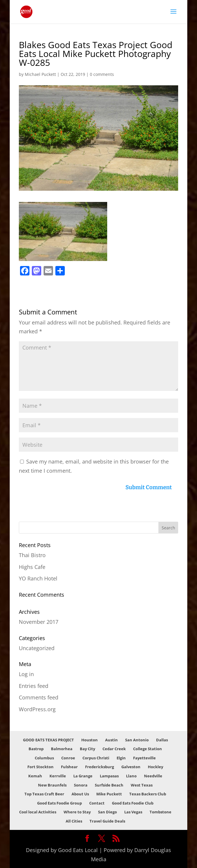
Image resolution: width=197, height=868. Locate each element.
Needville (153, 776)
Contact (97, 803)
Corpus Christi (96, 758)
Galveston (131, 767)
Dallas (162, 740)
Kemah (35, 776)
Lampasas (109, 776)
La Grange (83, 776)
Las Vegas (133, 812)
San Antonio (137, 740)
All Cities (74, 821)
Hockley (155, 767)
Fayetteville (144, 758)
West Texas (142, 785)
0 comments (102, 74)
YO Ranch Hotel (38, 578)
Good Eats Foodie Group (59, 803)
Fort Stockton (40, 767)
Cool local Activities (38, 812)
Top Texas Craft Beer (44, 794)
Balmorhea (62, 749)
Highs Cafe (32, 567)
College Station (148, 749)
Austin (111, 740)
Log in (26, 674)
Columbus (44, 758)
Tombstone (160, 812)
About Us (80, 794)
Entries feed (34, 686)
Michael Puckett (40, 74)
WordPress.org (37, 709)
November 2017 (39, 622)
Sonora (81, 785)
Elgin (121, 758)
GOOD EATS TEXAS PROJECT (48, 740)
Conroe (68, 758)
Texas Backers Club (148, 794)
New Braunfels (52, 785)
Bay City (87, 749)
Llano (131, 776)
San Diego (107, 812)
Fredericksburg (100, 767)
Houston (90, 740)
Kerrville (58, 776)
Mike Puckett (109, 794)
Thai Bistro (32, 555)
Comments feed (39, 697)
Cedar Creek (114, 749)
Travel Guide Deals (107, 821)
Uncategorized (37, 648)
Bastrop (36, 749)
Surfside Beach (109, 785)
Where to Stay (77, 812)
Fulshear (69, 767)
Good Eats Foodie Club (133, 803)
